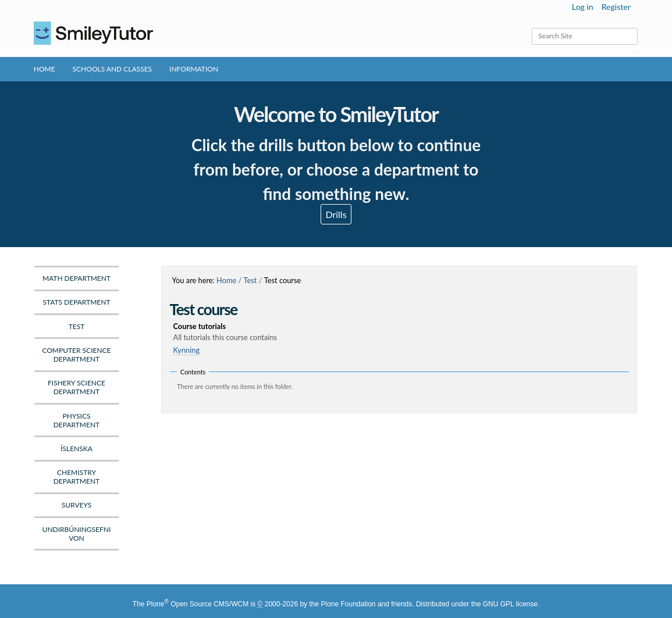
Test (250, 280)
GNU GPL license (510, 604)
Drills (336, 214)
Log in (583, 7)
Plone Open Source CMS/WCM (198, 604)
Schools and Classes (113, 69)
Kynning (187, 350)
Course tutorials (401, 332)
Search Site (531, 28)
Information (194, 69)
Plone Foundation (348, 604)
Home (45, 69)
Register (616, 7)
